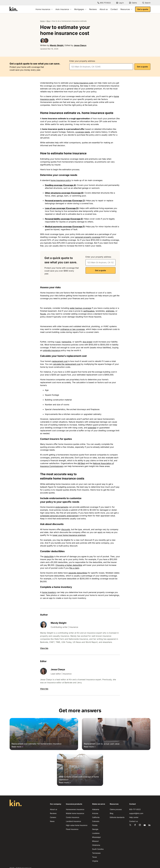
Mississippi (96, 837)
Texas (94, 857)
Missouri (95, 841)
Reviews (93, 9)
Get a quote (143, 9)
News (52, 821)
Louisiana (96, 833)
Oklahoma (96, 845)
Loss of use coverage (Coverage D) (62, 208)
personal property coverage (88, 237)
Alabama (96, 809)
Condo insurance (73, 817)
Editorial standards (117, 817)
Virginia (95, 861)
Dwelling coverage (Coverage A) (60, 185)
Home (42, 21)
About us (104, 9)
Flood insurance (72, 829)
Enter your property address (82, 61)
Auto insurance (63, 9)
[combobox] (101, 67)
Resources (126, 9)
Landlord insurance (73, 821)
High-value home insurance (77, 825)
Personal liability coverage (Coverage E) (64, 219)
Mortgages (80, 9)
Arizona (95, 813)
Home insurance (44, 9)
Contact (114, 9)
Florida (95, 825)
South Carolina (98, 849)
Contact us (134, 821)
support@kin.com (136, 813)
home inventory (49, 592)
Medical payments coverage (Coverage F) (65, 227)
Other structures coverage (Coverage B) (64, 193)
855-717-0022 (135, 809)
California (96, 817)
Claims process (116, 809)
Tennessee (96, 853)
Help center (134, 817)
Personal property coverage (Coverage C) (65, 201)
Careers (53, 817)
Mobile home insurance (75, 813)
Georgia (95, 829)
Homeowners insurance (75, 809)
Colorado (96, 821)
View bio (44, 648)
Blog (48, 21)
